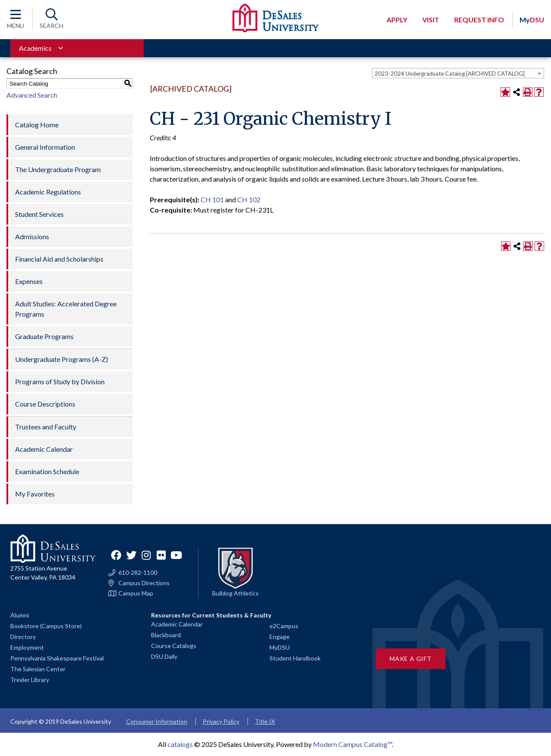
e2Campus (284, 626)
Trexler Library (30, 680)
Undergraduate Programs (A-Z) (62, 359)
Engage (280, 637)
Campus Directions (144, 583)
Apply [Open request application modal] (397, 20)
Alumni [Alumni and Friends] (20, 615)
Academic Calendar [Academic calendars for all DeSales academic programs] (177, 624)
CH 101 (212, 199)
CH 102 (249, 199)
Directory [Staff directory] (23, 637)
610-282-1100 (138, 573)
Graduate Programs (44, 336)
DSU (532, 20)
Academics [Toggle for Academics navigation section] (35, 48)
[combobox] (458, 73)
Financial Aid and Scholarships (59, 259)
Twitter (131, 555)
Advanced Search (32, 95)
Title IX (265, 721)
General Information (45, 147)
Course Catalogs (174, 646)
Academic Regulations (48, 192)
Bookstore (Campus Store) (46, 626)
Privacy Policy (221, 721)
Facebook (116, 555)
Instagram (146, 555)
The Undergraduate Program (58, 169)
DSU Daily (164, 656)
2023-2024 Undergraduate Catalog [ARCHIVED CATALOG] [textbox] (450, 74)
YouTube (176, 555)
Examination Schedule (47, 471)
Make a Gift (411, 659)
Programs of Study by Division (60, 381)
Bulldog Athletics (235, 593)
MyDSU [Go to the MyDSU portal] (280, 647)
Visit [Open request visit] (431, 20)
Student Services (39, 214)
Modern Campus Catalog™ (352, 744)
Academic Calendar (44, 449)
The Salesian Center (38, 669)
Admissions (32, 236)
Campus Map (136, 593)
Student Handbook (295, 658)
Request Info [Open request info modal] (479, 20)
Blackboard (166, 635)
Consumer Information (157, 721)
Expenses (29, 281)
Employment (27, 647)
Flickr (161, 555)
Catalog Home (37, 125)
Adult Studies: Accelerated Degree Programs (66, 309)
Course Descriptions (45, 404)
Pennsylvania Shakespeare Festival (57, 658)
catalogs (180, 744)
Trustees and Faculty (46, 427)
